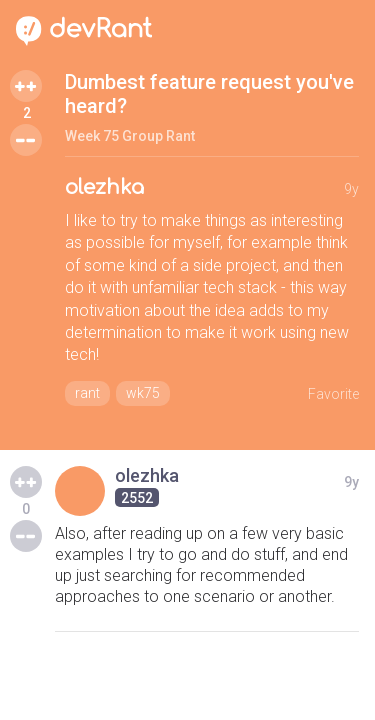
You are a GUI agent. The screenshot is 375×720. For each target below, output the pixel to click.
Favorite (333, 394)
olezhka (104, 187)
